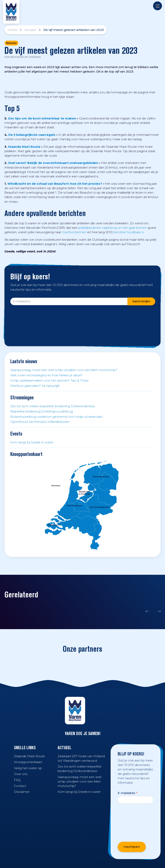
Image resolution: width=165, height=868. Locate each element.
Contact (20, 786)
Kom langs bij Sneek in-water (32, 442)
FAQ (17, 780)
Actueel (30, 30)
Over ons (21, 774)
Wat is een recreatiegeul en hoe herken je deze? (46, 375)
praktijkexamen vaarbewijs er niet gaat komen (113, 228)
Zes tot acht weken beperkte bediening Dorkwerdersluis (52, 406)
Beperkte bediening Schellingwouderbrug (42, 411)
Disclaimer (22, 792)
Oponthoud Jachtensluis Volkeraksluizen (40, 422)
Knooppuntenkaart (28, 762)
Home (12, 30)
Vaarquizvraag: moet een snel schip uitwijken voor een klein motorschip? (64, 370)
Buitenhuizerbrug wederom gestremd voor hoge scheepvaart (57, 417)
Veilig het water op (28, 768)
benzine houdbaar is (129, 232)
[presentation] (27, 320)
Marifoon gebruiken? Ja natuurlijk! (35, 386)
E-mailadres (128, 793)
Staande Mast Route (29, 756)
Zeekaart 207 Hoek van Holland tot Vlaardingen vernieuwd (81, 758)
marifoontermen (74, 232)
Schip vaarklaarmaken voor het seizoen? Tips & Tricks (49, 381)
